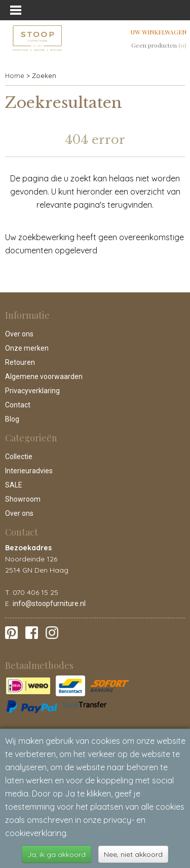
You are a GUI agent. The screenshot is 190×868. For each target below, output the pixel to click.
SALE (14, 485)
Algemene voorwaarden (44, 376)
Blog (12, 419)
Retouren (20, 362)
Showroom (23, 499)
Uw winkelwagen (159, 32)
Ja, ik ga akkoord (56, 854)
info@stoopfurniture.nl (49, 603)
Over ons (19, 334)
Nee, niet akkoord (133, 854)
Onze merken (27, 348)
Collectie (19, 457)
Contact (18, 405)
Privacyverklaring (32, 391)
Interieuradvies (29, 471)
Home (15, 76)
